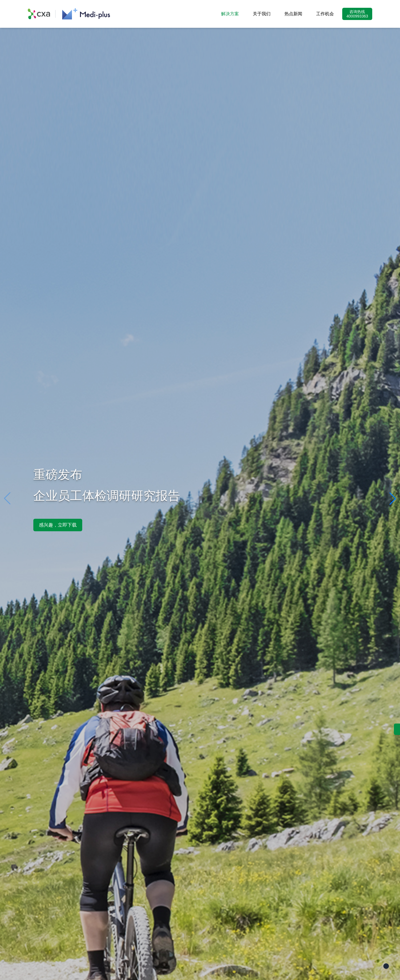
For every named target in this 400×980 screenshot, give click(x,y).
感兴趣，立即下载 (58, 525)
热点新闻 (293, 14)
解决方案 (230, 14)
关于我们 (262, 14)
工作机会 (325, 14)
